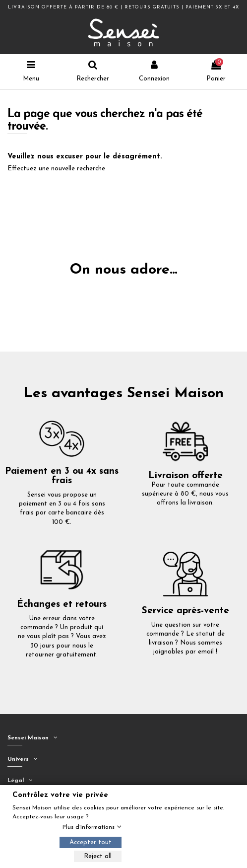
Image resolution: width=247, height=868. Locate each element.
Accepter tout (91, 842)
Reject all (98, 856)
